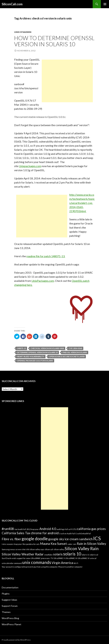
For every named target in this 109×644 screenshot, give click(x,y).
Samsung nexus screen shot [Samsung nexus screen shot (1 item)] (14, 549)
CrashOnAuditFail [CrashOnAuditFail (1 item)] (83, 533)
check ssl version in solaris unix (47, 348)
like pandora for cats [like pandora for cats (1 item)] (31, 544)
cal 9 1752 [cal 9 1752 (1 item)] (72, 529)
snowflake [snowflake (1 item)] (48, 555)
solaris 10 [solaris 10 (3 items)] (72, 554)
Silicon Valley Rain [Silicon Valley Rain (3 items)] (82, 549)
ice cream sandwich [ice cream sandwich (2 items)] (79, 539)
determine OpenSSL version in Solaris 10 (37, 352)
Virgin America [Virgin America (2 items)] (62, 563)
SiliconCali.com (12, 4)
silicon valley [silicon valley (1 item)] (59, 549)
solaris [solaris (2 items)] (58, 554)
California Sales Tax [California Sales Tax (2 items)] (16, 533)
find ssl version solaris (75, 352)
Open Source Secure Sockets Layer (67, 356)
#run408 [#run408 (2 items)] (8, 529)
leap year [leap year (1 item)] (18, 544)
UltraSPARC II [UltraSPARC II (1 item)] (59, 558)
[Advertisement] (67, 81)
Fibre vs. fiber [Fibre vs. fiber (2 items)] (11, 539)
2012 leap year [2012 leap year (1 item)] (33, 529)
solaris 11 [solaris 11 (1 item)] (85, 555)
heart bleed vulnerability (31, 356)
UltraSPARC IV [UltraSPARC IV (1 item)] (83, 558)
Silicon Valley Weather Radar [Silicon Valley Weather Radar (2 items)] (23, 554)
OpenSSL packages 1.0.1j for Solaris (35, 361)
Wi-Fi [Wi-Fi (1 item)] (76, 563)
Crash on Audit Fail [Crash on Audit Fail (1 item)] (67, 533)
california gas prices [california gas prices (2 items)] (91, 529)
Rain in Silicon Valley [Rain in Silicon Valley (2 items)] (91, 544)
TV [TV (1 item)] (52, 558)
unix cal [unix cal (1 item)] (93, 558)
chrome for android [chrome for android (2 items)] (45, 533)
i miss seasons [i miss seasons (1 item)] (8, 544)
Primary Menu (105, 4)
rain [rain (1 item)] (75, 544)
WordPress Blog (10, 618)
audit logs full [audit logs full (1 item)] (62, 529)
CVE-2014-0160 (75, 348)
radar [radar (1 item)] (70, 544)
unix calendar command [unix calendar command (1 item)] (12, 563)
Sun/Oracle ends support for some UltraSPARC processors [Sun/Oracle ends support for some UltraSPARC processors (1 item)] (26, 558)
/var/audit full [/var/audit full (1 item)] (20, 529)
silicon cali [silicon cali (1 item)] (49, 549)
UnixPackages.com (43, 281)
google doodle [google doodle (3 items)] (35, 539)
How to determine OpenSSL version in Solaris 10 (54, 41)
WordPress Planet (11, 624)
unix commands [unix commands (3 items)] (37, 562)
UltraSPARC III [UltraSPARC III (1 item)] (71, 558)
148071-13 (21, 348)
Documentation (10, 587)
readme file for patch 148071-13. (46, 256)
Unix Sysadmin (23, 32)
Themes (6, 612)
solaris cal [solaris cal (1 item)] (94, 555)
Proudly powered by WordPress (16, 640)
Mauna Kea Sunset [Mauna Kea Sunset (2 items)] (53, 544)
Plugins (6, 594)
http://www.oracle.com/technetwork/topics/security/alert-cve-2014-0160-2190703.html (82, 203)
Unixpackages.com (30, 166)
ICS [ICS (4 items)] (97, 538)
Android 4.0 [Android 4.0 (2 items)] (48, 529)
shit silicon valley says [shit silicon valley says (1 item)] (35, 549)
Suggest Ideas (9, 600)
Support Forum (10, 606)
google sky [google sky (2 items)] (56, 539)
